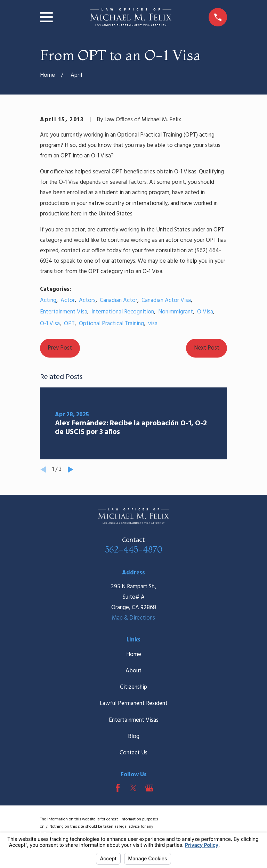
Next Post (207, 348)
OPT (69, 324)
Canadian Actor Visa (166, 300)
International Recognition (123, 312)
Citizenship (133, 687)
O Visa (205, 312)
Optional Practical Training (111, 324)
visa (153, 324)
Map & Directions (133, 618)
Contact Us (133, 753)
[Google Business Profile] (149, 788)
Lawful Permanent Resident (134, 703)
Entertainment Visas (134, 720)
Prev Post (60, 348)
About (133, 671)
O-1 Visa (50, 324)
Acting (48, 300)
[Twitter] (133, 788)
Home (134, 654)
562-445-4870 (134, 549)
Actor (68, 300)
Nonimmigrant (176, 312)
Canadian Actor (119, 300)
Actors (87, 300)
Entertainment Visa (64, 312)
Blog (134, 736)
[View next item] (71, 469)
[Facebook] (118, 788)
